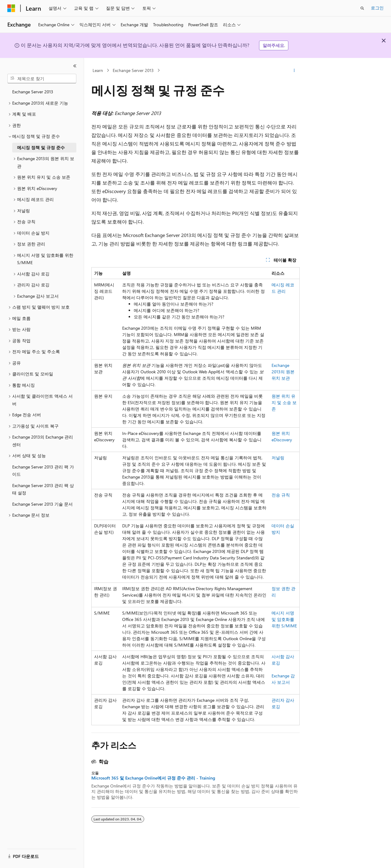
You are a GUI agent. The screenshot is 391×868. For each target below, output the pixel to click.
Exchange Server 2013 (133, 70)
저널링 (278, 458)
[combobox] (42, 79)
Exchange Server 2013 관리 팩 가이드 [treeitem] (43, 471)
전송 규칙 (281, 495)
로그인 (377, 8)
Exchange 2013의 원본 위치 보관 (283, 372)
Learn (98, 70)
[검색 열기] (362, 8)
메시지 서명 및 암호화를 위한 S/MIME (284, 619)
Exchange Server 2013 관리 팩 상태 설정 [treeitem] (43, 489)
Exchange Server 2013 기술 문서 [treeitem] (42, 504)
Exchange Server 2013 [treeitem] (33, 92)
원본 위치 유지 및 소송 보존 (284, 402)
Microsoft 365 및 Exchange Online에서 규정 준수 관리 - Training (153, 778)
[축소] (75, 66)
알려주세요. (274, 45)
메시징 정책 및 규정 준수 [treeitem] (41, 147)
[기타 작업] (294, 70)
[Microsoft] (11, 8)
